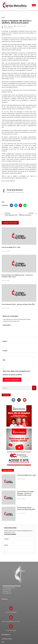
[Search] (34, 388)
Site (4, 360)
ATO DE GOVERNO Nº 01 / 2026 (11, 247)
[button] (11, 205)
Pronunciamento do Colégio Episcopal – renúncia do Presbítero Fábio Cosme (17, 276)
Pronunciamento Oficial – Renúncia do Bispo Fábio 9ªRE (18, 304)
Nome (5, 341)
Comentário (7, 325)
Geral (3, 17)
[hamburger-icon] (34, 5)
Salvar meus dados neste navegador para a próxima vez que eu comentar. (16, 373)
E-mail (5, 351)
